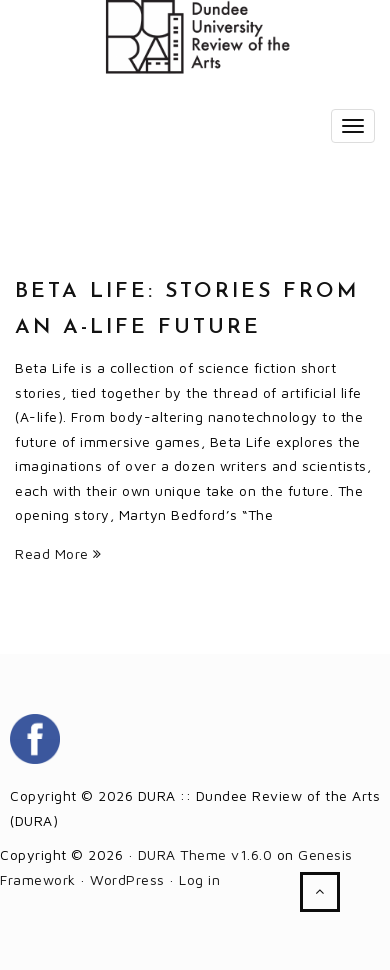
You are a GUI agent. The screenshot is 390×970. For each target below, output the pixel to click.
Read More (58, 553)
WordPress (127, 879)
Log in (199, 879)
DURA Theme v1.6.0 (205, 854)
